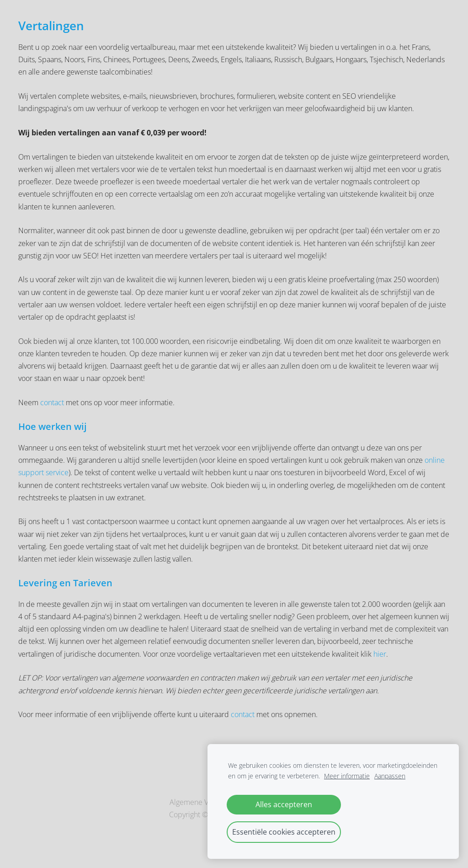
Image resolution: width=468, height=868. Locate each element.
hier (380, 654)
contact (53, 402)
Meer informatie (347, 776)
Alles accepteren (284, 804)
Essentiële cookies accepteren (284, 832)
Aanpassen (390, 776)
